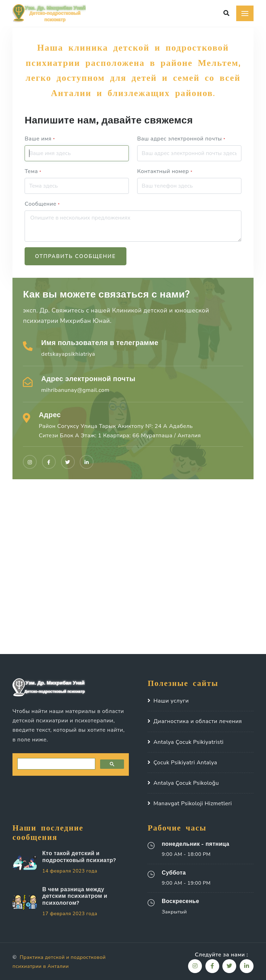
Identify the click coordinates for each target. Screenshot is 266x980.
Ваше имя (40, 139)
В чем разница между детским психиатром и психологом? (75, 896)
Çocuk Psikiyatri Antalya (185, 763)
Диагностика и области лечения (198, 721)
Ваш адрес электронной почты (181, 139)
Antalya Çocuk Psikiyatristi (189, 742)
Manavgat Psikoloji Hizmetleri (193, 803)
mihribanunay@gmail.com (75, 390)
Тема (33, 171)
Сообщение (42, 204)
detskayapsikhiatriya (68, 354)
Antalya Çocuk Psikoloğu (186, 783)
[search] (56, 764)
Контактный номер (165, 171)
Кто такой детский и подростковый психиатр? (79, 856)
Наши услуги (171, 701)
